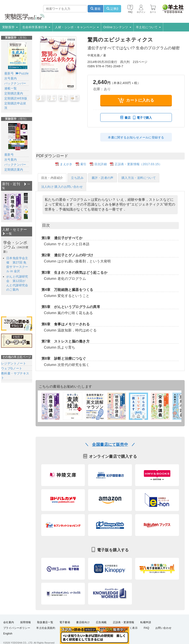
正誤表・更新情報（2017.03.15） (138, 164)
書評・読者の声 (103, 178)
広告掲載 (101, 622)
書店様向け (83, 622)
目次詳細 (101, 164)
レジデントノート (14, 363)
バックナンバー (15, 83)
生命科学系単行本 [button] (36, 27)
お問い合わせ (163, 628)
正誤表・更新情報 (124, 622)
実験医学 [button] (10, 27)
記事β (112, 9)
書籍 (95, 9)
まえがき (66, 164)
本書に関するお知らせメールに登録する (136, 137)
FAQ (147, 628)
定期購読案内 (14, 93)
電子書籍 (65, 622)
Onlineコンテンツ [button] (117, 27)
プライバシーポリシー (17, 628)
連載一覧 (11, 88)
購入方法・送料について (139, 178)
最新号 (9, 73)
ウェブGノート (12, 368)
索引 (83, 164)
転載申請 (146, 622)
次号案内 (11, 78)
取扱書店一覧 (45, 622)
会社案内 (9, 622)
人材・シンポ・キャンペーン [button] (77, 27)
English (8, 634)
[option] (12, 207)
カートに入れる (136, 100)
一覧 (7, 234)
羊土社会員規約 (46, 628)
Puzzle (22, 73)
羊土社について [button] (148, 27)
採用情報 (26, 622)
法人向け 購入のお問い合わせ (62, 187)
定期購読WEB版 (16, 98)
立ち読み (77, 178)
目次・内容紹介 (52, 178)
